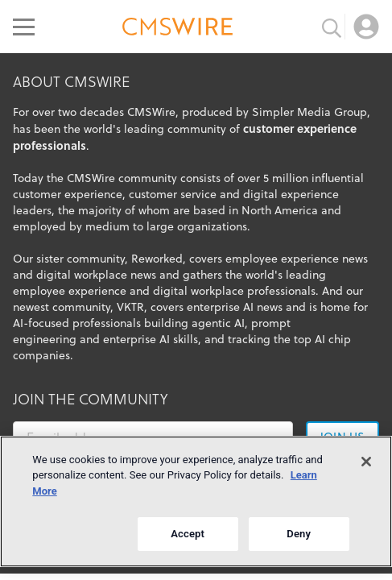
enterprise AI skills (151, 339)
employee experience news (297, 259)
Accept (188, 534)
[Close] (366, 462)
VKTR (130, 307)
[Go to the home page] (178, 29)
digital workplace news (96, 275)
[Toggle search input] (332, 27)
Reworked (157, 259)
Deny (299, 534)
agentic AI (218, 323)
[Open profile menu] (366, 27)
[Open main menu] (24, 27)
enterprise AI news (235, 307)
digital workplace (198, 291)
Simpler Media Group (309, 112)
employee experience (70, 291)
